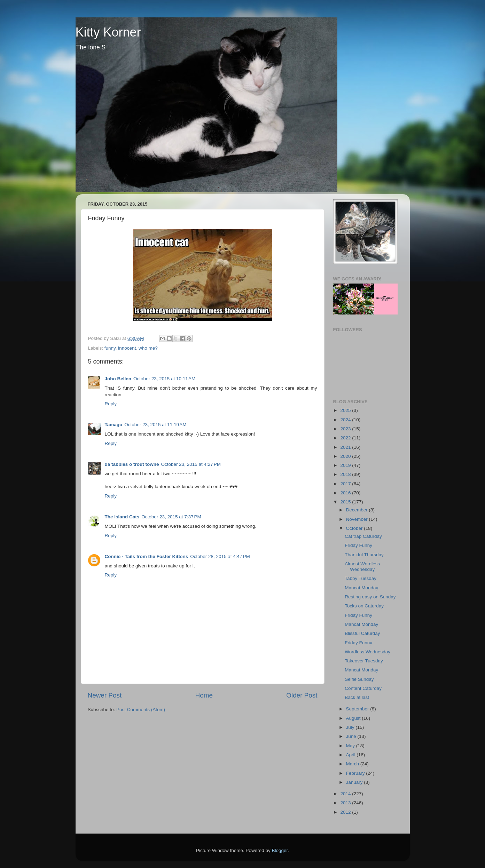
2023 (346, 429)
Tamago (114, 425)
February (356, 773)
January (355, 782)
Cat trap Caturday (363, 536)
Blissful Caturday (362, 633)
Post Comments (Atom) (141, 710)
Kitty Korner (108, 32)
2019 (346, 465)
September (358, 709)
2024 (346, 420)
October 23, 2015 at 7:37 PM (171, 517)
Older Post (302, 695)
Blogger (280, 850)
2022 (346, 438)
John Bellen (118, 379)
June (352, 736)
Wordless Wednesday (367, 652)
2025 (346, 410)
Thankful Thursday (364, 555)
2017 (346, 484)
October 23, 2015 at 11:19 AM (155, 425)
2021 (346, 447)
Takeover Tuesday (364, 661)
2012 (346, 812)
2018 (346, 474)
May (351, 746)
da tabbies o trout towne (132, 464)
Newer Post (105, 695)
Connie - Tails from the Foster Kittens (147, 556)
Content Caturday (363, 688)
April (351, 755)
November (358, 519)
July (351, 727)
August (354, 718)
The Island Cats (122, 517)
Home (204, 695)
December (358, 510)
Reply (111, 404)
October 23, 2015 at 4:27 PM (191, 464)
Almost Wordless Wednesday (362, 567)
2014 (346, 794)
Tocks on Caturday (364, 606)
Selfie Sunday (359, 679)
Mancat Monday (361, 588)
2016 (346, 493)
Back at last (357, 697)
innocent (127, 348)
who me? (148, 348)
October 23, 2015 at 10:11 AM (164, 379)
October (355, 528)
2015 (346, 502)
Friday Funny (358, 545)
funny (110, 348)
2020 (346, 456)
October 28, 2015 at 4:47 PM (220, 556)
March (353, 764)
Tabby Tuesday (361, 578)
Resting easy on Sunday (370, 597)
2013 (346, 803)
